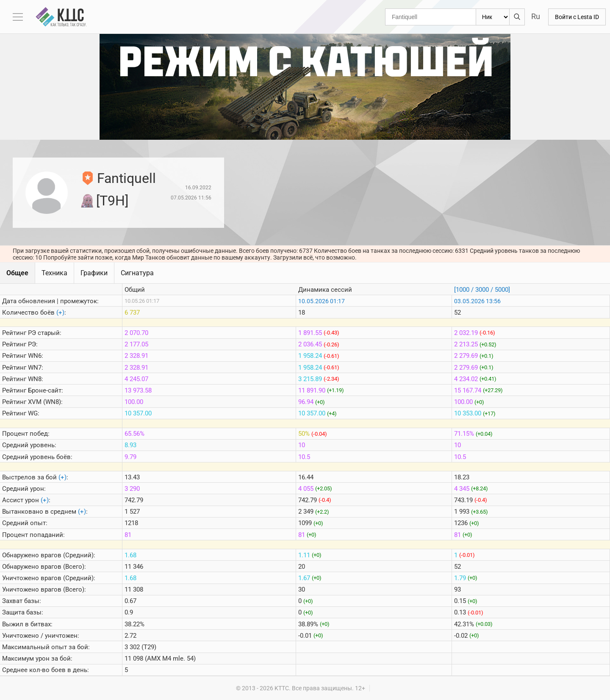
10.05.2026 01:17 (322, 301)
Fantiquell (126, 178)
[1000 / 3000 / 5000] (482, 290)
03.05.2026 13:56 (477, 301)
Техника (54, 273)
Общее (17, 273)
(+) (60, 313)
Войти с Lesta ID (577, 17)
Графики (94, 273)
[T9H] (112, 201)
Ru (536, 16)
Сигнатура (137, 273)
